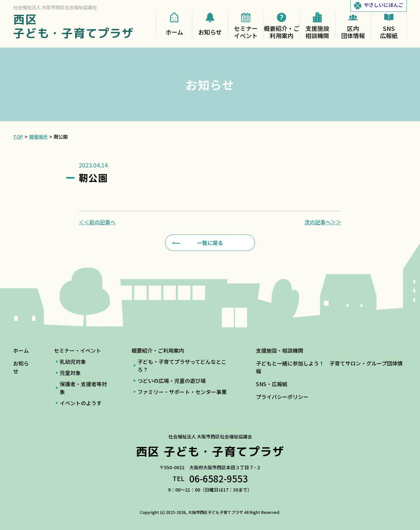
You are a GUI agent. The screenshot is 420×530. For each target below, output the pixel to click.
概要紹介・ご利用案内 (158, 350)
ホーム (21, 350)
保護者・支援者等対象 (83, 388)
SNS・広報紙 (272, 384)
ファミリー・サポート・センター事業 (182, 392)
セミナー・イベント (77, 350)
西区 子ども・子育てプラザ (73, 26)
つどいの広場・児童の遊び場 (172, 381)
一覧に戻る (210, 243)
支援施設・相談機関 (280, 350)
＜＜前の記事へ (97, 222)
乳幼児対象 (73, 362)
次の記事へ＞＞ (323, 222)
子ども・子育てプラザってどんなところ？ (182, 365)
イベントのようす (81, 403)
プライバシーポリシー (282, 397)
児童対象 (70, 373)
